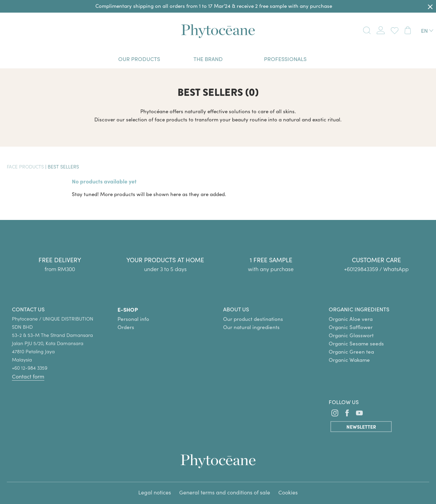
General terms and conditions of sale (225, 492)
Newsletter (361, 427)
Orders (126, 327)
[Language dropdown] (427, 31)
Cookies (288, 492)
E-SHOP (128, 309)
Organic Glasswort (351, 335)
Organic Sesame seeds (356, 343)
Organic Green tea (351, 352)
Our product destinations (253, 319)
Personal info (133, 319)
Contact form (28, 376)
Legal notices (155, 492)
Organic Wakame (349, 360)
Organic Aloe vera (351, 319)
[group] (376, 252)
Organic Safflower (351, 327)
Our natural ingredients (251, 327)
